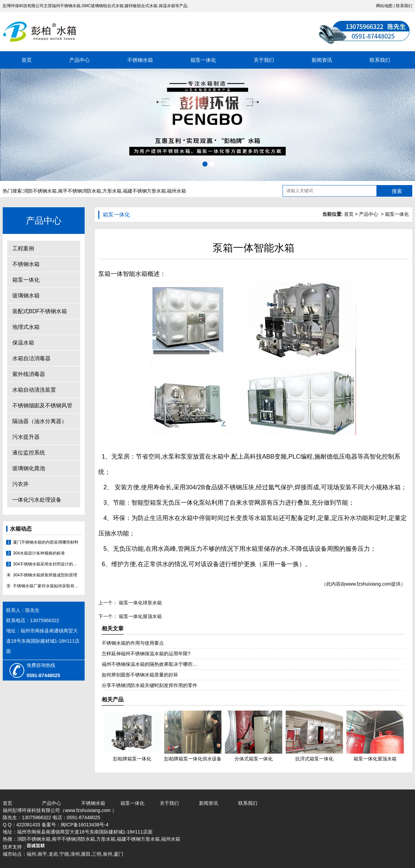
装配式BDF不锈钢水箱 (40, 311)
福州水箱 (176, 191)
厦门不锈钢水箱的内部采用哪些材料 (46, 542)
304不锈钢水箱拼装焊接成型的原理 (45, 575)
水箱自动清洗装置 (34, 390)
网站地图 (384, 6)
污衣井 (20, 484)
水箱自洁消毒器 (31, 358)
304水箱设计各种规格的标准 (39, 553)
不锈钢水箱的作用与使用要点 (133, 643)
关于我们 (264, 60)
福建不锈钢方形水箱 (144, 191)
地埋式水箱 (26, 327)
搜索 (397, 191)
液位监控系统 (29, 453)
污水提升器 (26, 437)
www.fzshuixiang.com (368, 584)
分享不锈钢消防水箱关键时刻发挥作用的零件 (149, 685)
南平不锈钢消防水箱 (80, 191)
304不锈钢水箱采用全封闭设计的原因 (47, 564)
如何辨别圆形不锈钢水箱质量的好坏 (140, 675)
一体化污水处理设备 (37, 500)
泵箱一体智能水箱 (123, 274)
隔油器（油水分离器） (40, 421)
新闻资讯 (322, 60)
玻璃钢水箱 (26, 296)
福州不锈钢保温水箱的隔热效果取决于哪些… (149, 664)
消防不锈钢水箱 (40, 191)
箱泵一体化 (203, 60)
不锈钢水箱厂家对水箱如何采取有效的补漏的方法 (47, 586)
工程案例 (23, 248)
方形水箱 (112, 191)
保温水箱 (23, 343)
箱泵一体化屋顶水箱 (140, 616)
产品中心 (80, 60)
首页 (27, 60)
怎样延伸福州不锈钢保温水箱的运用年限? (146, 654)
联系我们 (404, 6)
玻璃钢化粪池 (29, 468)
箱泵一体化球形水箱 (140, 603)
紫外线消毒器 (29, 374)
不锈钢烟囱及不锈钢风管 (42, 405)
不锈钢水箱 (140, 60)
